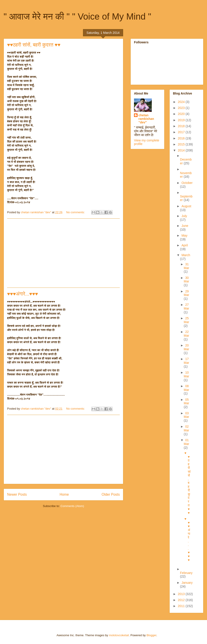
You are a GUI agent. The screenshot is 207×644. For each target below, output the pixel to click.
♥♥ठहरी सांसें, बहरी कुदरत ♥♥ (34, 45)
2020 (182, 114)
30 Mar (187, 280)
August (186, 206)
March (186, 255)
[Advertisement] (63, 253)
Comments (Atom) (72, 506)
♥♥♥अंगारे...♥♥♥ (23, 294)
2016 (182, 138)
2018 (182, 126)
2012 (182, 600)
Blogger (151, 635)
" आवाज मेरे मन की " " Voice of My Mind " (77, 16)
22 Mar (187, 334)
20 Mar (187, 347)
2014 (182, 150)
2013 (182, 594)
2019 (182, 120)
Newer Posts (17, 494)
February (186, 573)
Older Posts (111, 494)
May (184, 235)
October (187, 183)
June (185, 226)
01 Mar (187, 442)
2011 (182, 606)
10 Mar (187, 374)
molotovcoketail (119, 635)
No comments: (76, 212)
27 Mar (187, 307)
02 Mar (187, 428)
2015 (182, 144)
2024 (182, 102)
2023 (182, 108)
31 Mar (187, 266)
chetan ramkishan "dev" (146, 119)
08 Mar (187, 388)
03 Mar (187, 415)
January (187, 583)
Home (64, 494)
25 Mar (187, 320)
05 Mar (187, 401)
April (185, 245)
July (184, 216)
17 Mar (187, 361)
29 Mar (187, 293)
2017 (182, 132)
